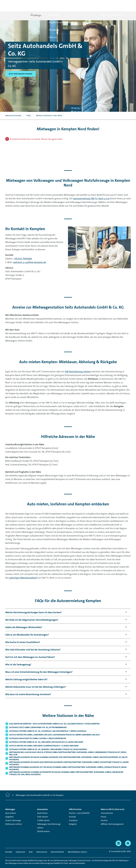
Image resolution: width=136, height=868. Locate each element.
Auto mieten (11, 807)
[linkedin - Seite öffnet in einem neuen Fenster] (118, 838)
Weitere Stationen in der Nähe (49, 110)
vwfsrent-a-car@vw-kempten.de (30, 257)
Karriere (104, 815)
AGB (31, 846)
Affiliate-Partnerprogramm (112, 818)
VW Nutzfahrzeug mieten (78, 366)
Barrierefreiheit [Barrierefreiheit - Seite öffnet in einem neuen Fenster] (57, 846)
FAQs (29, 110)
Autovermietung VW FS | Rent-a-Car (91, 193)
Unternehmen (107, 807)
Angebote (9, 811)
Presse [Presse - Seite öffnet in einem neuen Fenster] (104, 811)
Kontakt (72, 811)
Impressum (21, 846)
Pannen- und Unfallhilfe (79, 807)
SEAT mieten (43, 811)
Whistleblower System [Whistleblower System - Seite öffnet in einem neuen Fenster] (77, 846)
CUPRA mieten (43, 815)
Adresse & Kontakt (13, 110)
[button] (33, 607)
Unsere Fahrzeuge (13, 815)
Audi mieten (42, 807)
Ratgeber (73, 818)
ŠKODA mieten (43, 826)
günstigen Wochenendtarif (23, 572)
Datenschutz (42, 846)
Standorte (73, 815)
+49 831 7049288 (23, 253)
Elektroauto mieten (14, 818)
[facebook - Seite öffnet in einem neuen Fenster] (128, 838)
